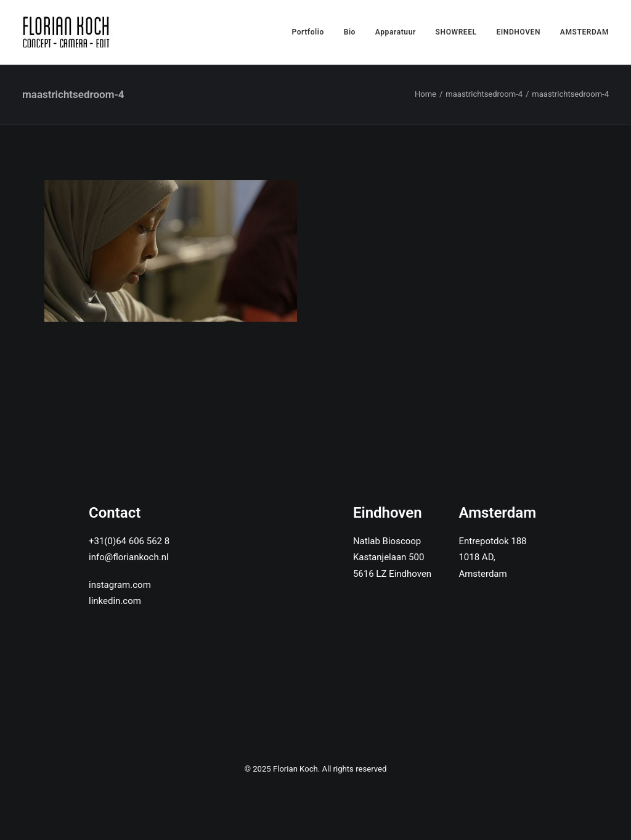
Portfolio (308, 32)
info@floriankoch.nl (129, 557)
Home (425, 94)
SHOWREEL (456, 32)
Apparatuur (396, 32)
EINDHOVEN (518, 32)
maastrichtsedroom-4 (484, 94)
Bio (350, 32)
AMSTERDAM (584, 32)
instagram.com (120, 585)
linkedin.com (115, 601)
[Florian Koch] (68, 32)
